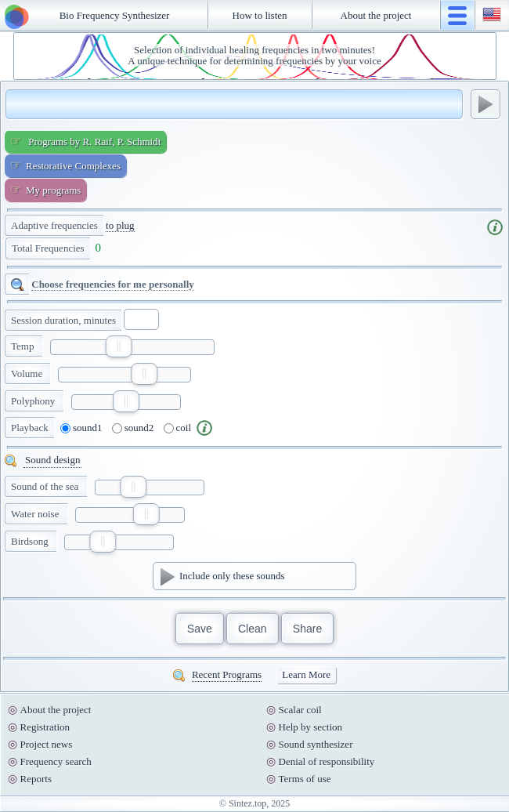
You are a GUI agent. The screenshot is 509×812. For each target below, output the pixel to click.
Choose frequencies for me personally (113, 284)
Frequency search (56, 761)
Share (307, 629)
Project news (47, 744)
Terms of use (305, 779)
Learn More (306, 674)
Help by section (311, 727)
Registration (45, 727)
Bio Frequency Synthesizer (115, 15)
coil (178, 428)
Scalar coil (300, 710)
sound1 (81, 428)
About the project (376, 15)
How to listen (260, 15)
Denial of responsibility (327, 761)
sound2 (133, 428)
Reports (36, 779)
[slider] (118, 346)
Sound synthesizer (316, 744)
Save (200, 629)
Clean (253, 629)
